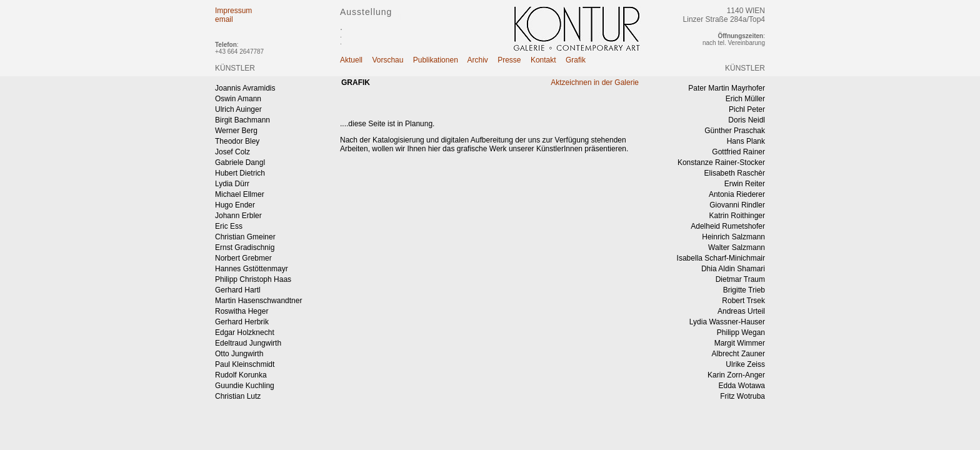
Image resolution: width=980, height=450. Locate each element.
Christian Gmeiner (245, 237)
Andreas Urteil (741, 311)
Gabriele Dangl (240, 162)
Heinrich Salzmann (733, 237)
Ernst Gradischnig (245, 247)
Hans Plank (746, 141)
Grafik (576, 60)
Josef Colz (232, 152)
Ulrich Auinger (238, 109)
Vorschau (387, 60)
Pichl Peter (747, 109)
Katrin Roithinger (737, 216)
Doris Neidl (747, 120)
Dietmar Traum (740, 279)
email (224, 19)
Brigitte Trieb (744, 290)
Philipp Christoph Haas (253, 279)
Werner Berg (236, 131)
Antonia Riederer (737, 194)
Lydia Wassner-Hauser (727, 322)
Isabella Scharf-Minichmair (721, 258)
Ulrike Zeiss (745, 364)
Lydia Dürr (232, 184)
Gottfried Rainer (738, 152)
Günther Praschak (735, 131)
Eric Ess (229, 226)
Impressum (233, 11)
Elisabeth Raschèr (735, 173)
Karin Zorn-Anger (736, 375)
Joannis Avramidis (245, 88)
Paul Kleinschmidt (245, 364)
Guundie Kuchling (245, 386)
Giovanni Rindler (737, 205)
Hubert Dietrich (240, 173)
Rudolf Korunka (241, 375)
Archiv (478, 60)
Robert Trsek (743, 301)
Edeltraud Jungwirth (248, 343)
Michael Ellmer (240, 194)
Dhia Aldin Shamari (733, 269)
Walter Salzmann (737, 247)
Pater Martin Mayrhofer (727, 88)
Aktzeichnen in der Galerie (595, 82)
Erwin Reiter (745, 184)
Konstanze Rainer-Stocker (721, 162)
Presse (509, 60)
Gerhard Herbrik (242, 322)
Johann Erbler (238, 216)
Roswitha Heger (242, 311)
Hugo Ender (235, 205)
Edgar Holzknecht (245, 332)
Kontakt (543, 60)
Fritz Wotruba (742, 396)
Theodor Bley (237, 141)
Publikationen (436, 60)
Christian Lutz (238, 396)
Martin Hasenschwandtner (258, 301)
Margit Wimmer (740, 343)
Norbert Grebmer (243, 258)
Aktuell (351, 60)
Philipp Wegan (741, 332)
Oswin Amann (238, 99)
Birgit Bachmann (242, 120)
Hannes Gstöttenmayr (252, 269)
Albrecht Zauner (738, 354)
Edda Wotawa (742, 386)
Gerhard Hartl (238, 290)
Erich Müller (745, 99)
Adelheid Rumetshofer (728, 226)
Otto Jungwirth (239, 354)
